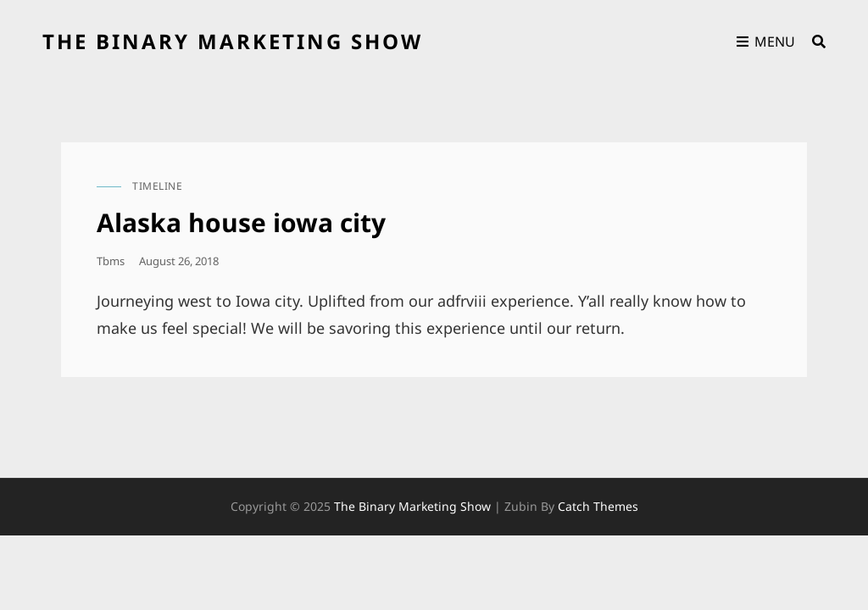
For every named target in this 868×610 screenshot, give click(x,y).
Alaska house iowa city (241, 222)
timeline (157, 186)
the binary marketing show (233, 41)
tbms (111, 261)
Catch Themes (598, 506)
